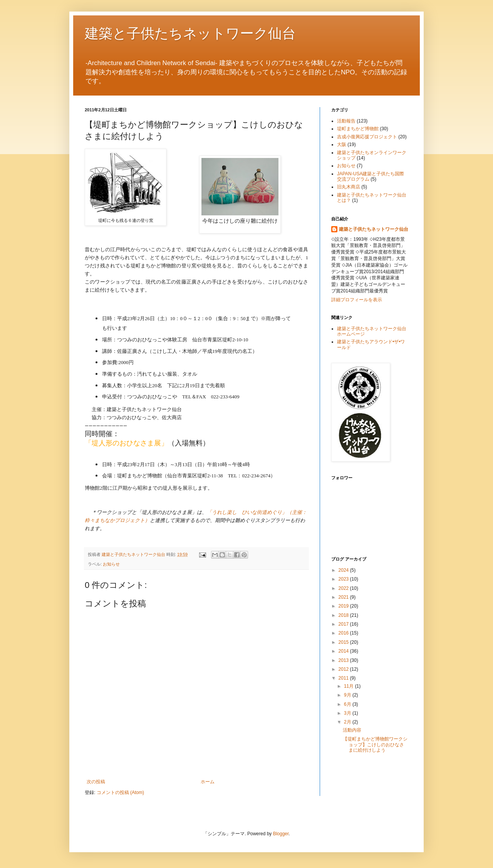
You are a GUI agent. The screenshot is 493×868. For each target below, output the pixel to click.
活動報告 (346, 121)
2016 (344, 633)
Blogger (281, 834)
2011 (344, 678)
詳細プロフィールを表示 (357, 300)
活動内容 (352, 730)
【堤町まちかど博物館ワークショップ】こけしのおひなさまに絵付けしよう (375, 745)
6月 (348, 704)
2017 (344, 624)
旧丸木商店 (349, 187)
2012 (344, 669)
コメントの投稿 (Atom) (120, 792)
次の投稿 (96, 782)
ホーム (208, 782)
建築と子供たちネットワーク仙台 (190, 33)
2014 (344, 651)
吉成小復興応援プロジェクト (367, 137)
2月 (348, 722)
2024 (344, 570)
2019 (344, 606)
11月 (350, 686)
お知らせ (111, 564)
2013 (344, 660)
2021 (344, 597)
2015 (344, 642)
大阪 (342, 144)
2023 (344, 579)
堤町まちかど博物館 (358, 129)
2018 (344, 615)
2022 (344, 588)
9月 (348, 695)
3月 (348, 713)
